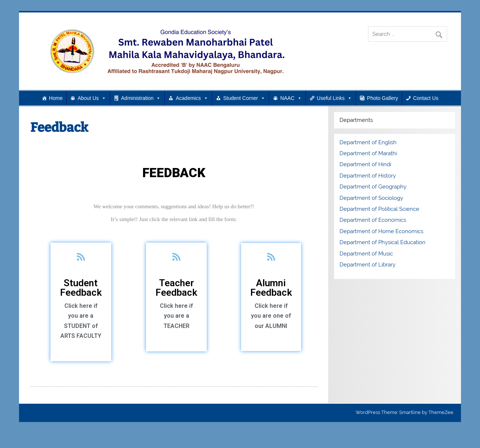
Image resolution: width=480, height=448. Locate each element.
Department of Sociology (371, 198)
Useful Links (334, 98)
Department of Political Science (379, 209)
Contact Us (426, 98)
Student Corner (244, 98)
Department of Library (367, 265)
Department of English (368, 142)
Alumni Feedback (271, 288)
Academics (192, 98)
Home (56, 98)
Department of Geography (373, 187)
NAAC (291, 98)
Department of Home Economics (381, 231)
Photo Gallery (382, 98)
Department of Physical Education (382, 242)
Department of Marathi (368, 153)
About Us (92, 98)
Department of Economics (373, 220)
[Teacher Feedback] (177, 257)
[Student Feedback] (81, 257)
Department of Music (366, 254)
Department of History (368, 176)
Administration (141, 98)
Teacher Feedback (176, 288)
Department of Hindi (365, 164)
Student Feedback (81, 288)
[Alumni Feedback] (271, 257)
